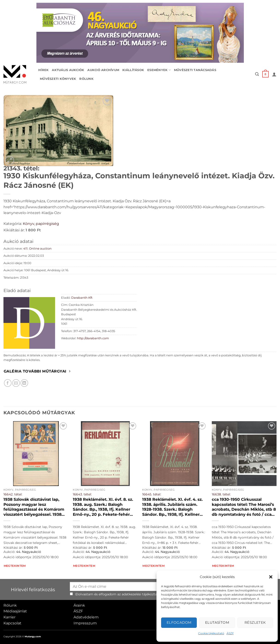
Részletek (255, 622)
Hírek (43, 70)
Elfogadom (179, 622)
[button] (271, 577)
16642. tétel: (13, 494)
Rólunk (86, 79)
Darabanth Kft (82, 298)
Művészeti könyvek (58, 79)
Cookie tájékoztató (211, 633)
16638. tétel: (221, 494)
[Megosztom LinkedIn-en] (24, 383)
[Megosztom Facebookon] (8, 383)
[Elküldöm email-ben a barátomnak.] (16, 383)
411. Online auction (37, 249)
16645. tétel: (152, 494)
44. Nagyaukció (29, 552)
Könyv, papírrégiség (41, 224)
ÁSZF (230, 633)
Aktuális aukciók (68, 70)
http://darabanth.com (93, 338)
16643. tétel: (82, 494)
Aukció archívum (103, 70)
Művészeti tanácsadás (195, 70)
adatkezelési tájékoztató (141, 594)
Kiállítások (133, 70)
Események (159, 70)
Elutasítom (217, 622)
